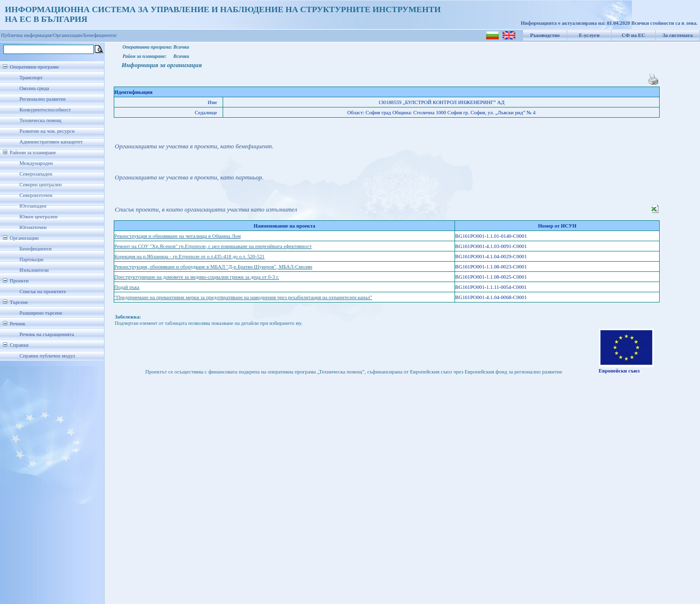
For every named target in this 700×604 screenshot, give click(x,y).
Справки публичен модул (47, 356)
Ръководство (545, 35)
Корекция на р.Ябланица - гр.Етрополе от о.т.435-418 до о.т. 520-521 (189, 257)
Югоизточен (33, 227)
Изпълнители (34, 270)
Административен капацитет (51, 142)
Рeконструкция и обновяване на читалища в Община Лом (177, 236)
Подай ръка (127, 287)
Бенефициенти (35, 249)
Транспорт (31, 78)
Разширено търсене (41, 313)
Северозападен (36, 174)
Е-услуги (589, 35)
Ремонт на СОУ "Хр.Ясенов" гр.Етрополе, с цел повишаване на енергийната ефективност (213, 246)
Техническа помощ (40, 120)
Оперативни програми (34, 67)
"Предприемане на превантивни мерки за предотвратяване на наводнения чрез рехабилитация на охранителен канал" (243, 297)
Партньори (31, 259)
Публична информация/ (27, 35)
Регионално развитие (43, 99)
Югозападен (33, 206)
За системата (678, 35)
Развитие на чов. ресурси (47, 131)
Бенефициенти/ (100, 35)
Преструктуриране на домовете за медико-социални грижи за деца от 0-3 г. (197, 277)
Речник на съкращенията (47, 334)
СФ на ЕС (633, 35)
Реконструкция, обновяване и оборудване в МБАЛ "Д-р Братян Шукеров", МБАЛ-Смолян (213, 267)
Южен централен (38, 217)
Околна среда (34, 88)
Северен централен (41, 185)
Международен (36, 163)
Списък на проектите (43, 292)
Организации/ (68, 35)
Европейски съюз (619, 371)
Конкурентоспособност (45, 110)
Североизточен (36, 195)
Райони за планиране (33, 152)
